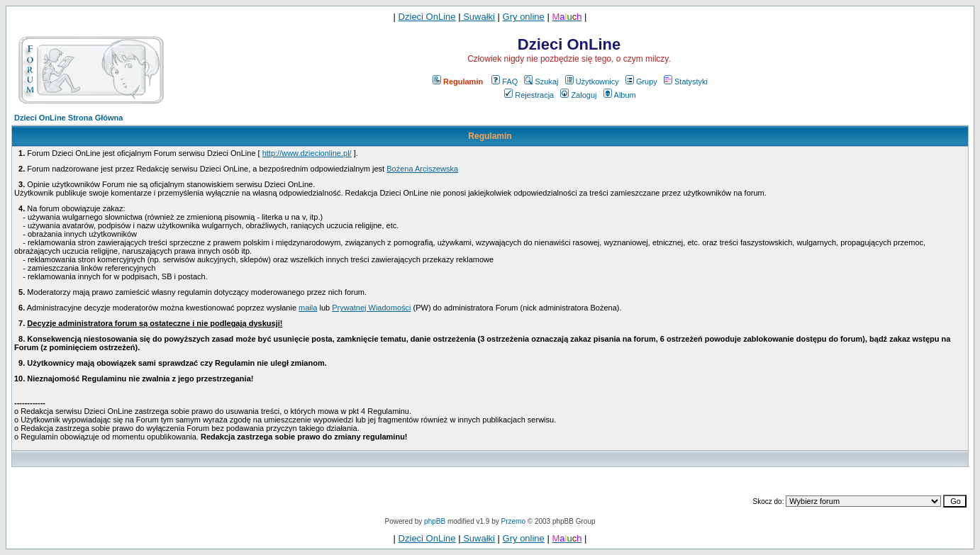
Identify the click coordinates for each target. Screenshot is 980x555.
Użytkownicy (592, 82)
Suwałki (478, 17)
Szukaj (541, 82)
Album (620, 95)
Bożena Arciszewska (422, 169)
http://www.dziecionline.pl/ (307, 153)
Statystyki (686, 82)
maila (308, 308)
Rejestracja (529, 95)
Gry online (524, 17)
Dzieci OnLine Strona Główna (68, 118)
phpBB (435, 521)
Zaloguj (578, 95)
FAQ (505, 82)
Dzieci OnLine (427, 17)
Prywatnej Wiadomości (371, 308)
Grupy (641, 82)
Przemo (513, 521)
